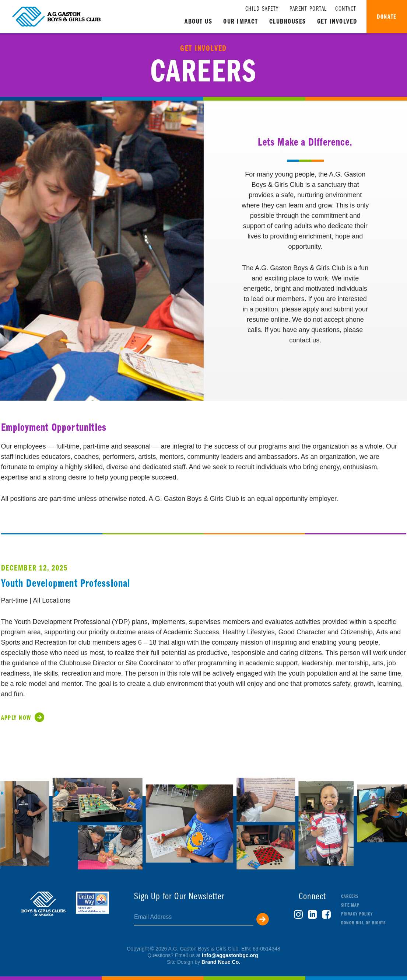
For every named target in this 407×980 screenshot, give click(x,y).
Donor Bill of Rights (363, 923)
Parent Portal (308, 9)
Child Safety (262, 9)
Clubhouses (288, 22)
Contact (346, 9)
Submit (263, 919)
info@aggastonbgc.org (230, 955)
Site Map (350, 905)
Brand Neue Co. (221, 962)
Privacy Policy (357, 914)
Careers (350, 897)
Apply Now (16, 718)
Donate (387, 17)
